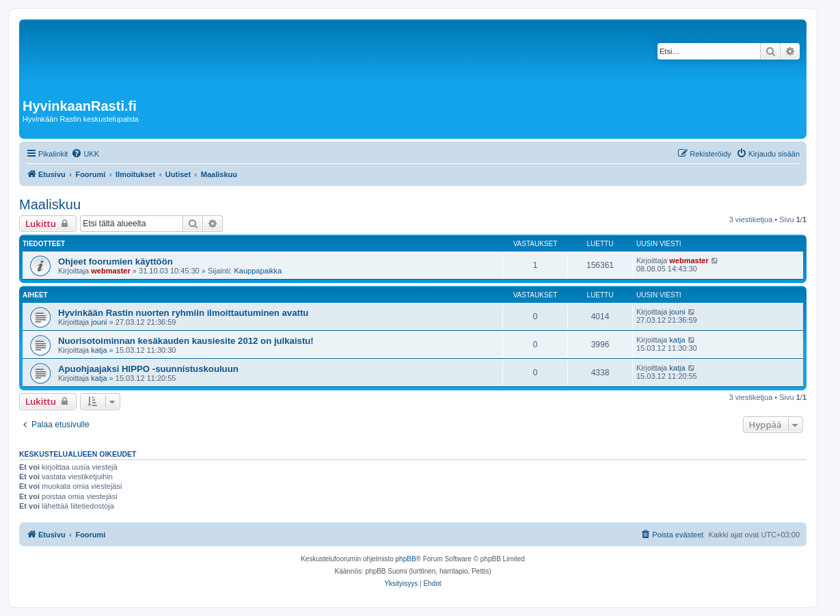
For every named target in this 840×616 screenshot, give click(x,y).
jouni (99, 322)
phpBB (406, 559)
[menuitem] (85, 154)
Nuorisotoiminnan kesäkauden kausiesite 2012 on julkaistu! (186, 341)
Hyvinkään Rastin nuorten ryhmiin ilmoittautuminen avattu (183, 313)
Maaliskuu (50, 204)
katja (99, 350)
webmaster (110, 271)
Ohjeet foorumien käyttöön (116, 262)
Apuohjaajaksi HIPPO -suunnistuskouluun (148, 369)
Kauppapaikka (258, 271)
